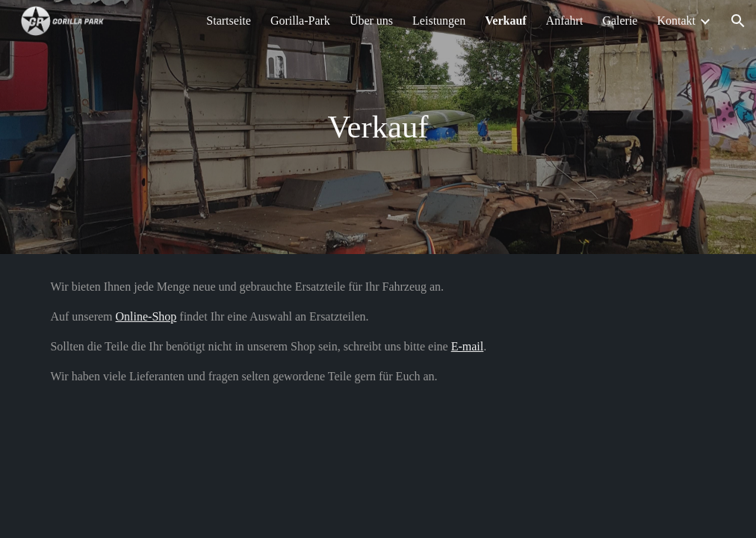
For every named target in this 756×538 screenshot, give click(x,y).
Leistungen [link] (439, 21)
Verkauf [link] (505, 21)
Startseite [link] (229, 21)
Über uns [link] (371, 21)
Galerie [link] (620, 21)
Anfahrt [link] (565, 21)
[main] (378, 127)
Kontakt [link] (676, 21)
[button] (738, 21)
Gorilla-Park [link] (300, 21)
